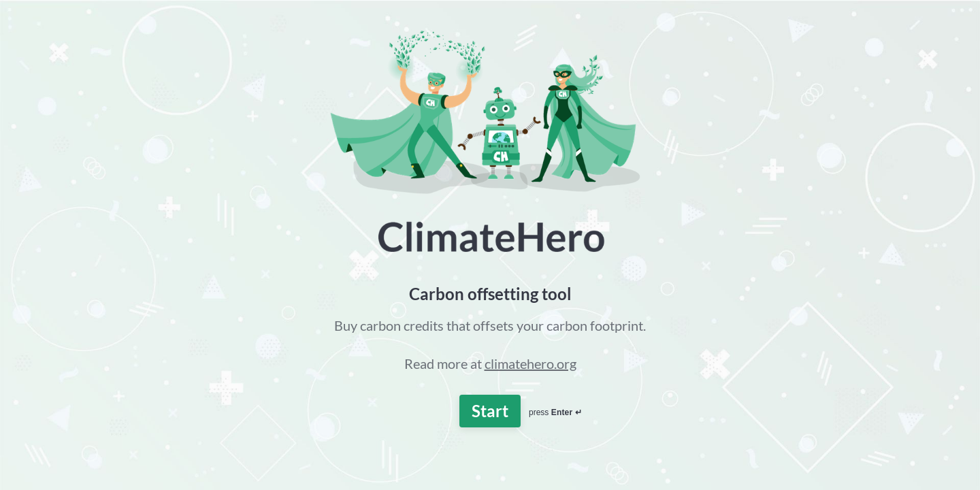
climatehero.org (530, 363)
